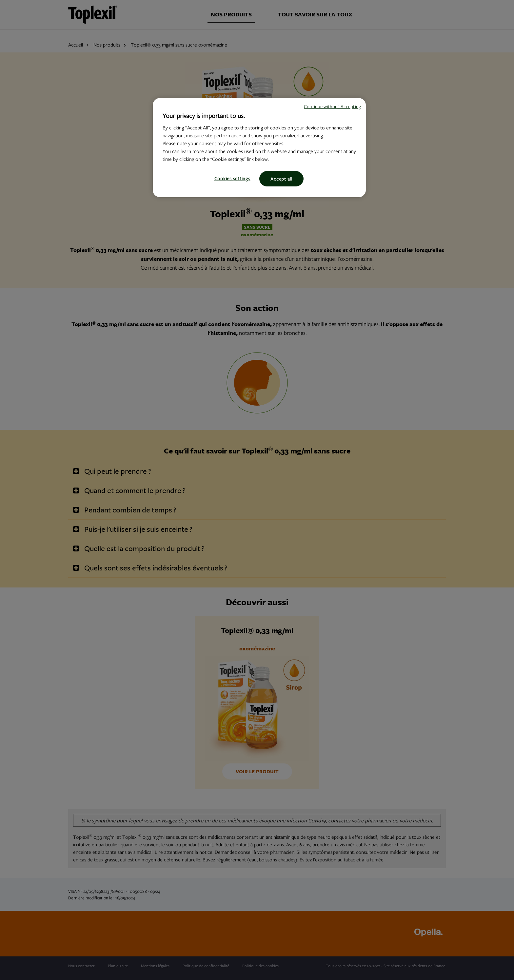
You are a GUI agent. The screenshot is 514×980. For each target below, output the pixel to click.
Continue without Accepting (332, 106)
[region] (259, 148)
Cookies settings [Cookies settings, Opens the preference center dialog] (232, 178)
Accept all (281, 179)
